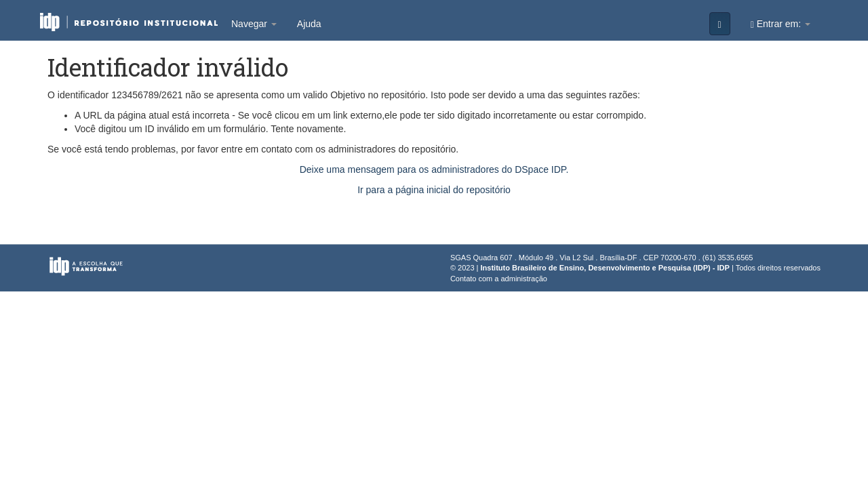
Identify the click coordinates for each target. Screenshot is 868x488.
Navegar (254, 24)
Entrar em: (781, 24)
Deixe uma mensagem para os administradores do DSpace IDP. (434, 169)
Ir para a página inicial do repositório (434, 190)
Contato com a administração (499, 279)
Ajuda (309, 24)
